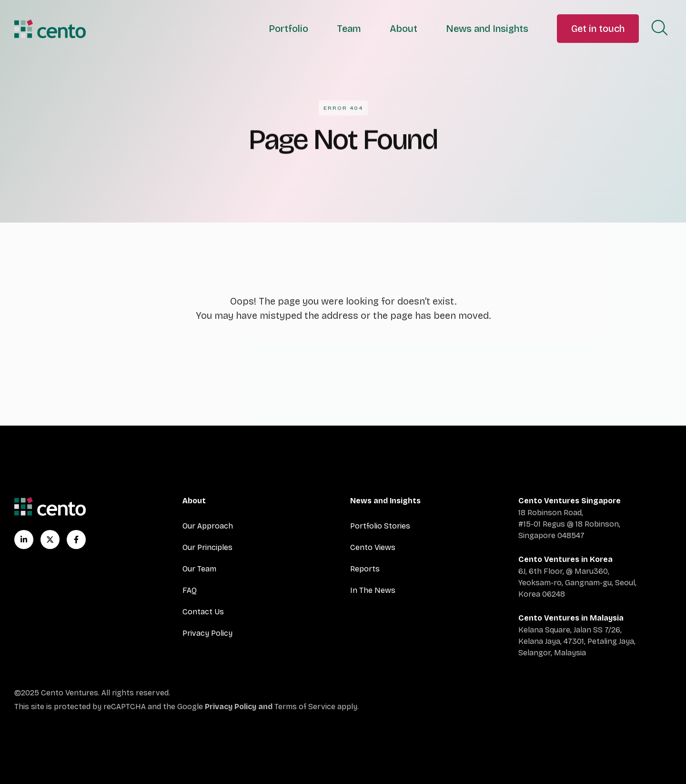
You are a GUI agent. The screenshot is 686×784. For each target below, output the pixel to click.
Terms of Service (305, 707)
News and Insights (487, 29)
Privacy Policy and (240, 707)
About (404, 29)
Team (349, 29)
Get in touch (598, 29)
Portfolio (288, 29)
